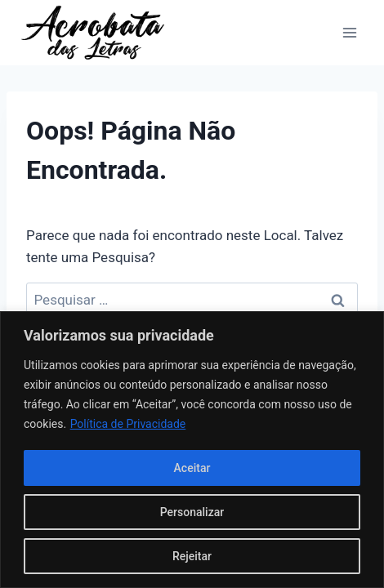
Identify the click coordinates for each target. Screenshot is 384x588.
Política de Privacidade (128, 424)
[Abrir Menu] (349, 32)
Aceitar (192, 468)
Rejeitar (192, 556)
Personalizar (192, 512)
